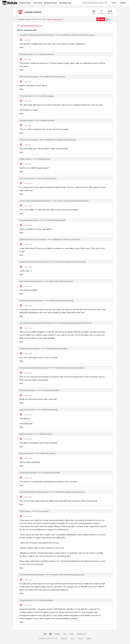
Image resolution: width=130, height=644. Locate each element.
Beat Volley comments (26, 54)
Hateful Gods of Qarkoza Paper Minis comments (34, 262)
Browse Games (25, 3)
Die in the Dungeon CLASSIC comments (32, 575)
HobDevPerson (51, 140)
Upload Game (51, 3)
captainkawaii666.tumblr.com (31, 26)
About (57, 634)
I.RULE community (25, 511)
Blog (72, 634)
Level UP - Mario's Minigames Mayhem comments (35, 201)
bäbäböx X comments (26, 434)
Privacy (80, 638)
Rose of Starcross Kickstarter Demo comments (34, 368)
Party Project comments (27, 178)
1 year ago (27, 40)
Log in (114, 3)
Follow (101, 19)
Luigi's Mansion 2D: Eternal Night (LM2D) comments (36, 323)
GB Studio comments (26, 600)
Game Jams (38, 3)
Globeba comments (26, 159)
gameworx (55, 575)
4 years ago (28, 516)
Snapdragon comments (27, 120)
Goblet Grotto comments (27, 410)
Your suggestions (43, 511)
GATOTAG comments (26, 96)
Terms (72, 638)
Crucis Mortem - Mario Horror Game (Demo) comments (37, 35)
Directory (64, 638)
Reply (21, 47)
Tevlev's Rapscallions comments (29, 220)
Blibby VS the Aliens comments (29, 77)
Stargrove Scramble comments (29, 140)
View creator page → (55, 19)
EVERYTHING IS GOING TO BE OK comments (34, 492)
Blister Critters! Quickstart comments (31, 281)
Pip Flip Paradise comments (28, 472)
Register (123, 3)
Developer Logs (65, 3)
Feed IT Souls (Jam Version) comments (31, 300)
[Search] (106, 3)
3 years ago (28, 373)
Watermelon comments (27, 453)
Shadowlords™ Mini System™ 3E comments (33, 239)
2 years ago (28, 183)
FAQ (65, 634)
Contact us (81, 634)
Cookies (89, 638)
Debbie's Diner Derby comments (30, 348)
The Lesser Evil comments (28, 390)
